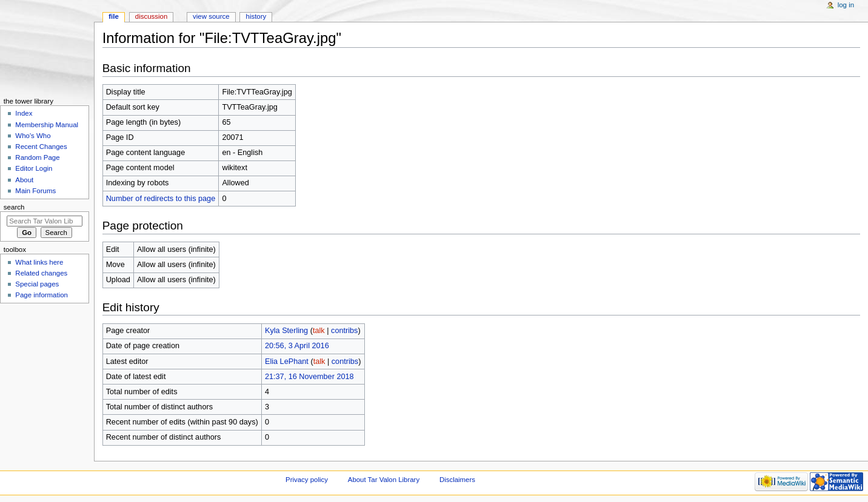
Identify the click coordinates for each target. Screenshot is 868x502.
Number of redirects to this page (161, 199)
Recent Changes (41, 147)
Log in (846, 5)
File (114, 16)
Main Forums (35, 191)
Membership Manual (47, 125)
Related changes (41, 273)
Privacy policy (307, 480)
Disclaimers (457, 480)
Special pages (37, 284)
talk (319, 331)
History (256, 16)
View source (211, 16)
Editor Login (34, 168)
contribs (344, 331)
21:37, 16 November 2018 (309, 377)
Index (24, 113)
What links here (39, 262)
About (24, 180)
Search (14, 207)
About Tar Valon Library (384, 480)
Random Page (37, 157)
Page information (42, 295)
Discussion (151, 16)
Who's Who (33, 136)
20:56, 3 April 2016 (297, 346)
